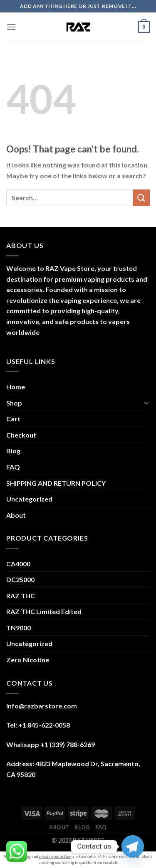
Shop (14, 403)
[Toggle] (146, 403)
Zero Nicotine (28, 660)
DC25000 (20, 579)
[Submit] (141, 198)
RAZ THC (21, 596)
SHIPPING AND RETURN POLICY (56, 483)
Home (16, 387)
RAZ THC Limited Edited (44, 611)
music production (55, 857)
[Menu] (11, 27)
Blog (13, 451)
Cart (13, 419)
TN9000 (19, 628)
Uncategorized (29, 499)
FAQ (13, 467)
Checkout (21, 435)
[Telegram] (133, 846)
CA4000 (18, 564)
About (16, 515)
